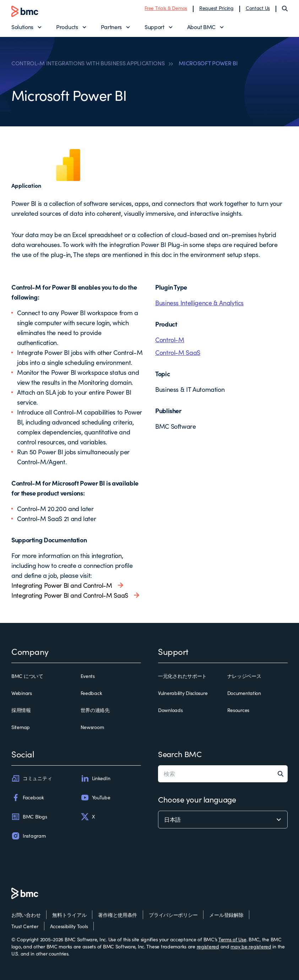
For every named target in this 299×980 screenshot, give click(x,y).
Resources (238, 710)
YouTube (96, 798)
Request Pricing (216, 8)
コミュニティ (32, 778)
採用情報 (21, 710)
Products (67, 27)
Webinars (22, 693)
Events (88, 676)
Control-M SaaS (178, 352)
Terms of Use (232, 939)
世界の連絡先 (95, 710)
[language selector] (223, 820)
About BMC (201, 27)
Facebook (28, 798)
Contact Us (258, 8)
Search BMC (180, 754)
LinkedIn (96, 778)
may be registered (251, 946)
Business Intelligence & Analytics (199, 303)
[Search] (285, 9)
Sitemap (21, 727)
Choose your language (197, 799)
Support (154, 27)
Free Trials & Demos (166, 8)
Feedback (91, 693)
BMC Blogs (29, 817)
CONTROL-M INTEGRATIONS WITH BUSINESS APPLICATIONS (88, 63)
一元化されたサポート (182, 676)
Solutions (22, 27)
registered (208, 946)
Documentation (244, 693)
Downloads (170, 710)
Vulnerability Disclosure (183, 693)
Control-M (170, 340)
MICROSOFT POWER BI (208, 63)
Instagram (28, 836)
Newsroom (92, 727)
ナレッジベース (244, 676)
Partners (111, 27)
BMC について (27, 676)
